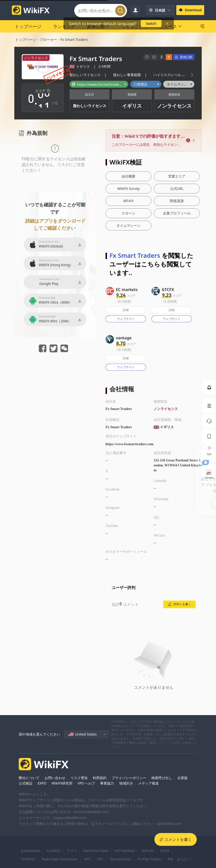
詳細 (126, 310)
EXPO (42, 783)
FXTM (165, 851)
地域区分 (126, 783)
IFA (170, 859)
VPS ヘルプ (86, 783)
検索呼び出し (162, 778)
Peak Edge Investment (60, 859)
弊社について (29, 778)
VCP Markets (125, 851)
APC (87, 859)
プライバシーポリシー (129, 778)
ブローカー (48, 40)
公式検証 (26, 783)
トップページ (26, 40)
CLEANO (54, 851)
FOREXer (28, 859)
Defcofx (147, 851)
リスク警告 (79, 778)
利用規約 (100, 778)
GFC (100, 859)
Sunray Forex (120, 859)
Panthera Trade (96, 851)
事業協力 (107, 783)
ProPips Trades (149, 859)
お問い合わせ (55, 778)
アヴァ (72, 851)
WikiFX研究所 (62, 783)
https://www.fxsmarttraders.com (129, 444)
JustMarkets (31, 851)
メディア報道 (148, 783)
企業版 (182, 778)
